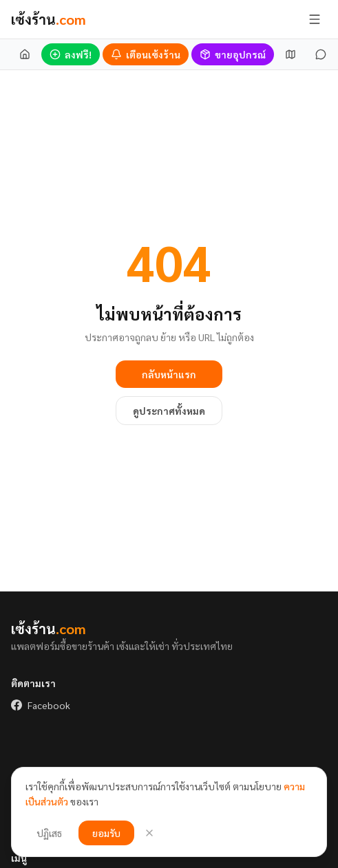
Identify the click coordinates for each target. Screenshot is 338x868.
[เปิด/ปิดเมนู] (315, 19)
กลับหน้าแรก (169, 374)
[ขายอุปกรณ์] (233, 54)
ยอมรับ (106, 833)
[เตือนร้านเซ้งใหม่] (146, 54)
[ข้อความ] (321, 54)
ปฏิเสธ (49, 833)
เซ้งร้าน (49, 19)
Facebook (41, 705)
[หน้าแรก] (25, 54)
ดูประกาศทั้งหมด (169, 411)
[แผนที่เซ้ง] (291, 54)
